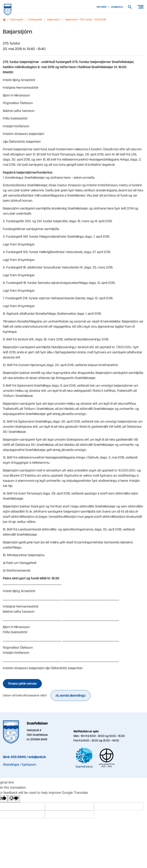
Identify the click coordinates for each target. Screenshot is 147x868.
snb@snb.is (117, 7)
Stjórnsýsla (17, 20)
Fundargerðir (35, 20)
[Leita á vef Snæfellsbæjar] (132, 7)
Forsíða (4, 20)
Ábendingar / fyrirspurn (19, 764)
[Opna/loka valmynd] (140, 7)
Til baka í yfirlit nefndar (22, 684)
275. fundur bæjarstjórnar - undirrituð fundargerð (37, 62)
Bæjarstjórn (54, 20)
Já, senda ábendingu (71, 695)
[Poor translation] (14, 799)
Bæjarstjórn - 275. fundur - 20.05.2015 (86, 20)
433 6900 (102, 7)
